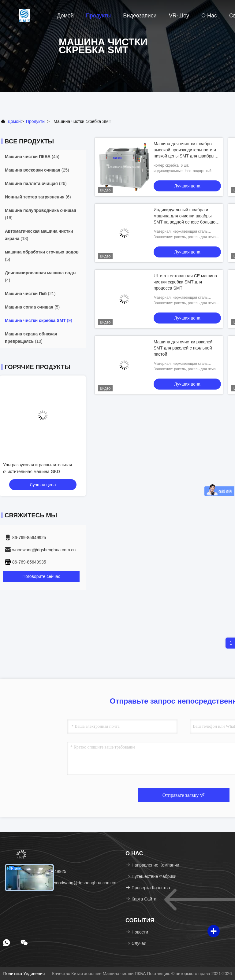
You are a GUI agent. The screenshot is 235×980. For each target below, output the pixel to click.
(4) (41, 276)
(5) (42, 256)
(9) (39, 320)
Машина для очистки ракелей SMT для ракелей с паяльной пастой (183, 348)
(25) (37, 170)
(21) (30, 294)
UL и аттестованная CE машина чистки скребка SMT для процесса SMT (185, 282)
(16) (41, 214)
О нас (209, 16)
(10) (31, 338)
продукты (36, 121)
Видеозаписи (140, 16)
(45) (32, 157)
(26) (36, 183)
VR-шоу (179, 16)
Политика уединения (24, 974)
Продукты (98, 16)
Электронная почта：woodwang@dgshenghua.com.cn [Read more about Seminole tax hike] (60, 883)
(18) (39, 235)
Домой (65, 16)
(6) (38, 197)
